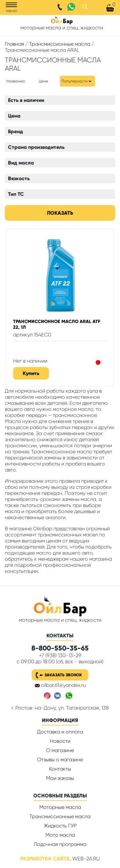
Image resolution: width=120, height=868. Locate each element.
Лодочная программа (60, 844)
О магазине (60, 750)
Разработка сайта (45, 859)
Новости (60, 741)
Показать (60, 213)
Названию (16, 81)
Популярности (75, 81)
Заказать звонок (63, 675)
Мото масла (60, 835)
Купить (31, 373)
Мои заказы (60, 778)
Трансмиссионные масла (60, 44)
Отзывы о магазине (60, 760)
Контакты (60, 769)
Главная (14, 44)
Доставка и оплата (60, 732)
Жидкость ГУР (60, 826)
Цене (43, 81)
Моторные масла (60, 807)
